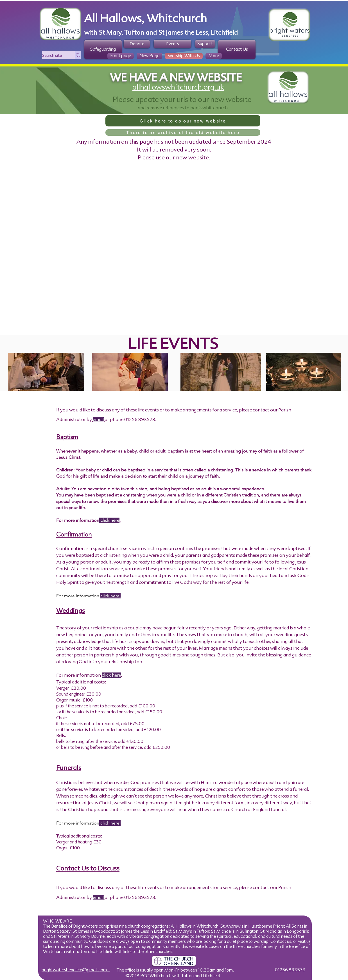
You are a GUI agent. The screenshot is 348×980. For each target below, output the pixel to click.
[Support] (205, 44)
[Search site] (53, 56)
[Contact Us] (237, 49)
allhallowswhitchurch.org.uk (178, 87)
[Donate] (137, 44)
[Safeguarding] (103, 49)
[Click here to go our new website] (183, 121)
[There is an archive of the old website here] (183, 132)
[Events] (172, 44)
